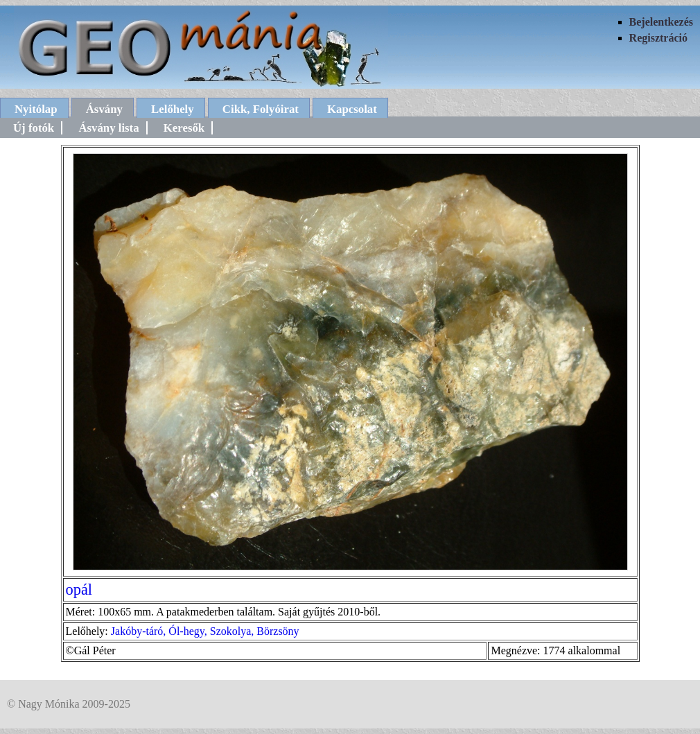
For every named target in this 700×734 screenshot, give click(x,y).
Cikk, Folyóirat (261, 109)
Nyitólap (36, 109)
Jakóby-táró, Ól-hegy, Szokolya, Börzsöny (205, 631)
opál (79, 589)
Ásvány (104, 109)
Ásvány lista (108, 128)
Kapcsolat (352, 109)
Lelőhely (173, 109)
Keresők (184, 128)
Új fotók (34, 128)
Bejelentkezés (661, 22)
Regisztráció (658, 38)
